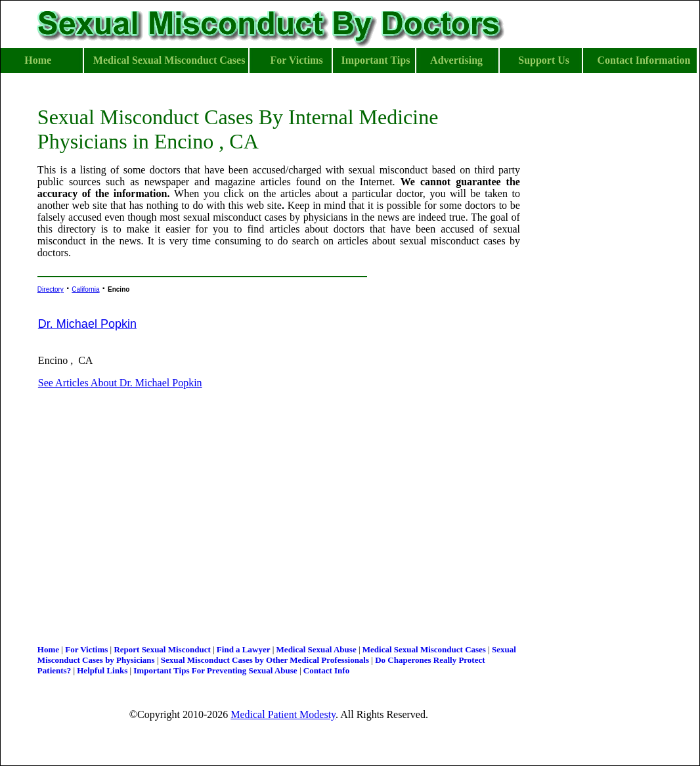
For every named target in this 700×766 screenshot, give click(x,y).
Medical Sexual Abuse (317, 649)
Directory (51, 289)
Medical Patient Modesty (283, 714)
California (85, 289)
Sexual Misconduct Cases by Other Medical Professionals (265, 660)
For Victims (86, 649)
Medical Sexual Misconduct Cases (424, 649)
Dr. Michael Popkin (87, 324)
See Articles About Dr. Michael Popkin (120, 383)
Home (48, 649)
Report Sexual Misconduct (162, 649)
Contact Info (326, 670)
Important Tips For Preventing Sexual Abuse (215, 670)
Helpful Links (102, 670)
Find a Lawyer (244, 649)
